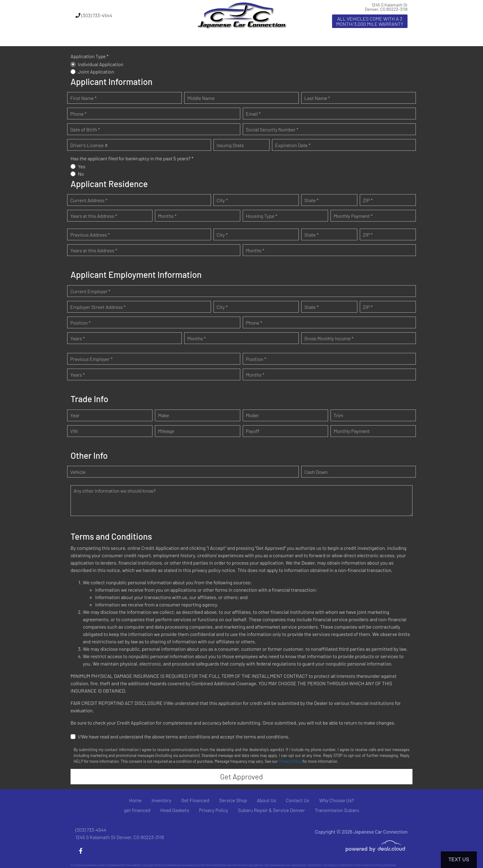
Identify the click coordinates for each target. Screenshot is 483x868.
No (81, 174)
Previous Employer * (91, 359)
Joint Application (96, 72)
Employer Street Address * (98, 307)
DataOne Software (165, 865)
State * (312, 200)
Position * (80, 323)
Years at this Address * (94, 216)
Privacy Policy (290, 761)
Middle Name (201, 98)
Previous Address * (90, 235)
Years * (77, 338)
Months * (167, 216)
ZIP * (368, 200)
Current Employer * (90, 291)
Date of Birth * (85, 129)
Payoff (253, 431)
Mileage (166, 431)
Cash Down (316, 472)
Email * (253, 114)
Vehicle (78, 472)
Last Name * (317, 98)
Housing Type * (262, 216)
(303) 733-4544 (94, 15)
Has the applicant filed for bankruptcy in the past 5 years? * (132, 158)
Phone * (78, 114)
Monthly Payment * (353, 216)
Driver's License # (89, 145)
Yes (82, 166)
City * (222, 200)
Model (252, 415)
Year (75, 415)
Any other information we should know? (115, 491)
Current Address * (89, 200)
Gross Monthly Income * (329, 338)
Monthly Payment (352, 431)
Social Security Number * (272, 129)
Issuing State (230, 145)
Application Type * (90, 56)
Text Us (459, 860)
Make (164, 415)
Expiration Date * (293, 145)
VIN (74, 431)
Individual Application (101, 64)
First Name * (83, 98)
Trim (338, 415)
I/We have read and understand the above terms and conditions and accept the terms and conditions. (184, 736)
